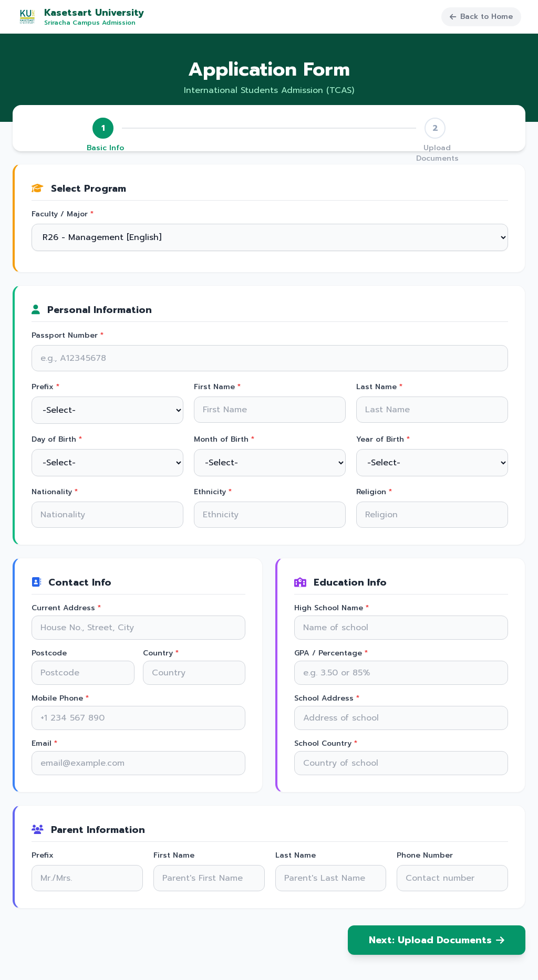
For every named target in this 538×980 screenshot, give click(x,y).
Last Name (379, 387)
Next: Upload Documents (437, 940)
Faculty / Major (63, 214)
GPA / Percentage (331, 653)
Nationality (55, 492)
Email (44, 744)
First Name (217, 387)
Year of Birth (383, 440)
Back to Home (481, 17)
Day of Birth (57, 440)
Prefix (45, 387)
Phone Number (425, 856)
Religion (374, 492)
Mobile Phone (60, 698)
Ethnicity (213, 492)
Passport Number (68, 336)
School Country (326, 744)
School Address (327, 698)
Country (161, 653)
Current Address (66, 608)
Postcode (49, 653)
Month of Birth (224, 440)
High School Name (332, 608)
